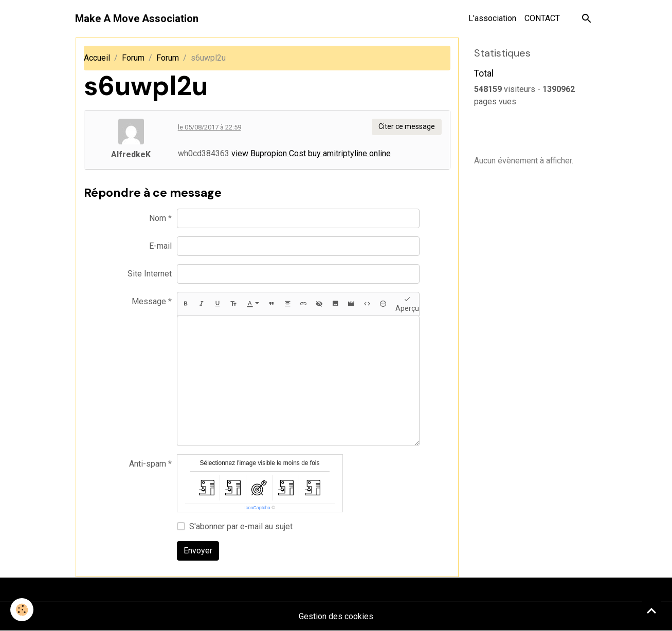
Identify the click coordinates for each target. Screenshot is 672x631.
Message (149, 301)
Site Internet (150, 274)
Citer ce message (407, 126)
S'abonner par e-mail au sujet (241, 526)
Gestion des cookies (336, 616)
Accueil (97, 58)
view (240, 153)
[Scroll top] (651, 610)
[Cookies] (22, 610)
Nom (158, 218)
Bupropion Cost (278, 153)
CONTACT (542, 18)
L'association (492, 18)
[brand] (137, 18)
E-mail (160, 246)
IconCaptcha (257, 508)
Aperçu (407, 304)
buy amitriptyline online (349, 153)
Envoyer (198, 551)
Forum (133, 58)
